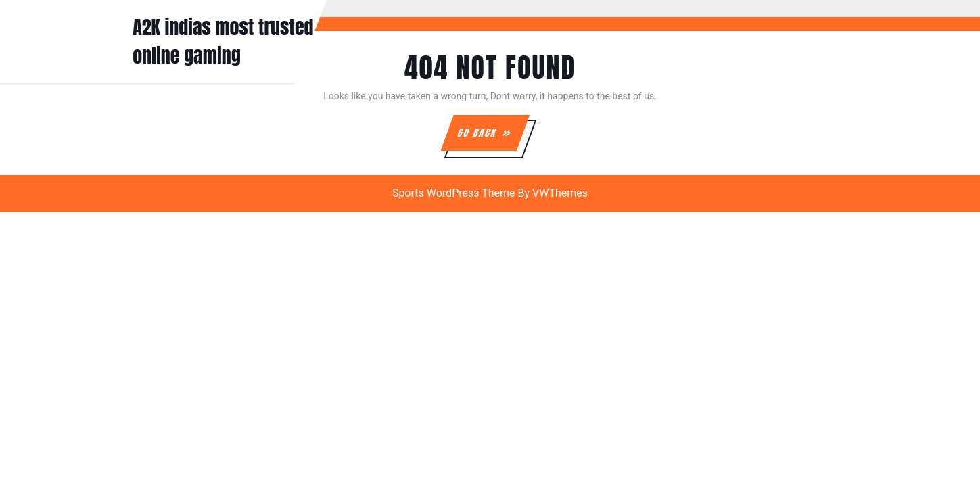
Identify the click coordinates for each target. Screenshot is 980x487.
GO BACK (492, 138)
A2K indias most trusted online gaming (223, 41)
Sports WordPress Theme (454, 193)
